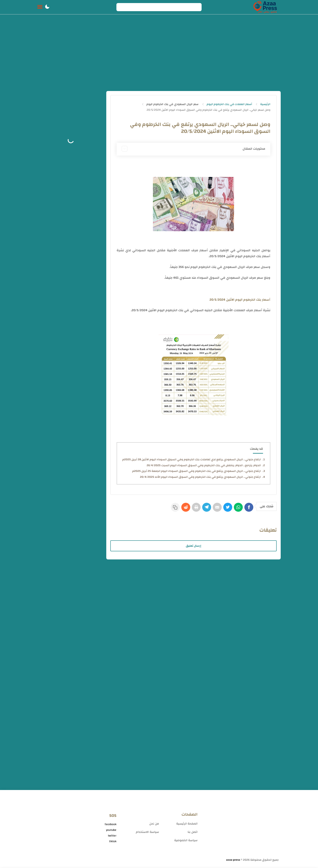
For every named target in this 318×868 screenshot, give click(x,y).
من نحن (154, 825)
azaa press (233, 861)
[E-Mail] (213, 509)
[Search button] (122, 7)
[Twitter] (225, 509)
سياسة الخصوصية (186, 841)
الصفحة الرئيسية (187, 825)
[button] (47, 7)
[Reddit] (178, 509)
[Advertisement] (159, 54)
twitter (112, 837)
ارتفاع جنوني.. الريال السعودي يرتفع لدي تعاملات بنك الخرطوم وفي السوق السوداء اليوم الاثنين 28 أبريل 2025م (192, 459)
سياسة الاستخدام (147, 833)
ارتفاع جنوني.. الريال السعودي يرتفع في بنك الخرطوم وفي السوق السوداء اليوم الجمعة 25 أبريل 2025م (197, 471)
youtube (111, 831)
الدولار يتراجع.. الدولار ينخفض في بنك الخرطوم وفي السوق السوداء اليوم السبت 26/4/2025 (204, 465)
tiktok (113, 843)
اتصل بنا (193, 833)
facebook (111, 826)
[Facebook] (249, 509)
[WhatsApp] (237, 509)
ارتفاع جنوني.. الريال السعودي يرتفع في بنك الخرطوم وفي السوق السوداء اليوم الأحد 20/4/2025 (200, 477)
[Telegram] (202, 509)
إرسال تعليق (193, 547)
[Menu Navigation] (40, 7)
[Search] (159, 7)
